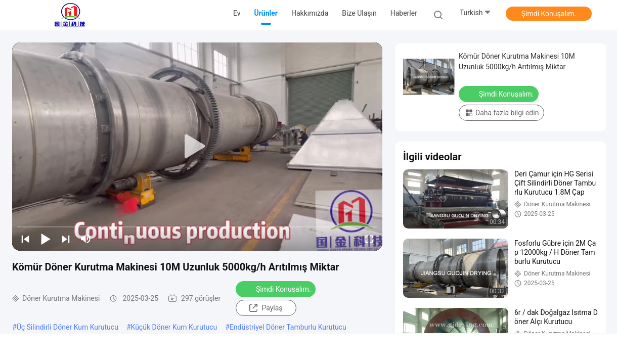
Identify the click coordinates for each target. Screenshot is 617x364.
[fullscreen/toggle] (369, 239)
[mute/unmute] (86, 239)
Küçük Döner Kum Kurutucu (174, 327)
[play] (197, 147)
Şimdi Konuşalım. (549, 14)
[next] (66, 239)
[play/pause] (46, 239)
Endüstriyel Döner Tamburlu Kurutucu (288, 327)
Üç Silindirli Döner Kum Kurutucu (68, 327)
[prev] (25, 239)
